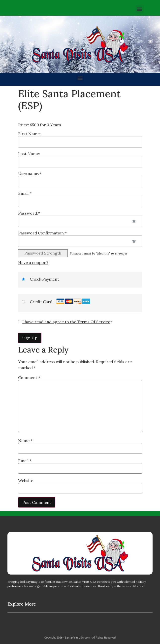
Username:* (30, 173)
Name (25, 441)
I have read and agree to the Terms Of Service (66, 322)
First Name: (29, 134)
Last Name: (29, 154)
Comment (29, 378)
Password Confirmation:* (42, 233)
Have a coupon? (33, 262)
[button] (140, 9)
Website (26, 481)
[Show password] (134, 221)
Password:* (29, 213)
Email (25, 461)
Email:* (25, 193)
